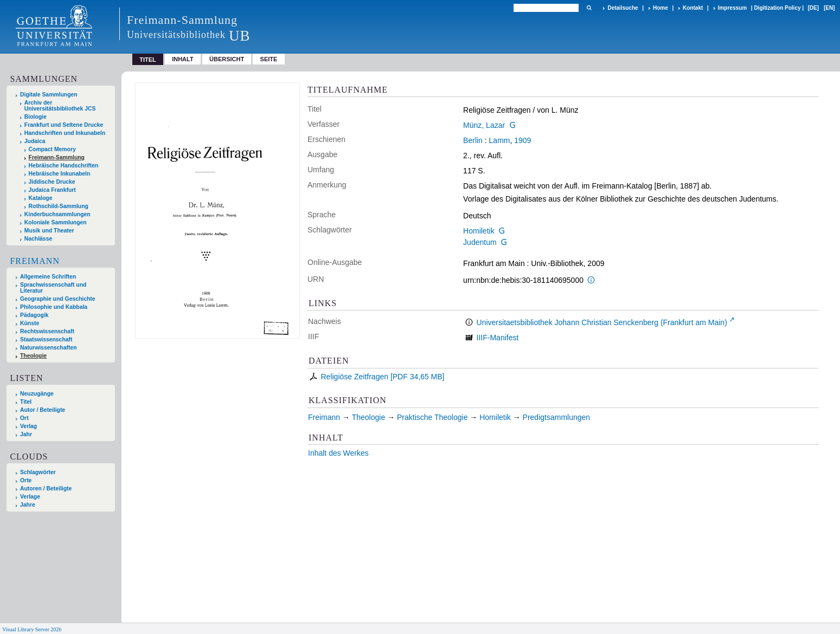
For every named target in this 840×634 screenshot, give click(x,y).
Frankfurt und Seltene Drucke (64, 125)
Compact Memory (52, 149)
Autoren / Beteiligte (46, 489)
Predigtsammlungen (557, 417)
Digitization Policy (777, 8)
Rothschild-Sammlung (59, 206)
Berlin (473, 140)
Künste (30, 323)
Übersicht (227, 59)
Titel (26, 402)
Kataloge (41, 198)
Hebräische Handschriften (64, 166)
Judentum (480, 242)
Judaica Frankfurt (52, 190)
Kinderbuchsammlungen (57, 214)
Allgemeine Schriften (48, 277)
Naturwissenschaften (49, 348)
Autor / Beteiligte (43, 410)
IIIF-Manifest (498, 338)
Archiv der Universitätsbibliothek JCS (60, 106)
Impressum (732, 8)
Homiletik (479, 231)
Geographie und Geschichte (58, 299)
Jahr (26, 434)
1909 (522, 140)
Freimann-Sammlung (57, 157)
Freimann (35, 261)
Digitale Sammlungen (49, 95)
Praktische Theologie (432, 417)
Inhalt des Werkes (338, 453)
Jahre (28, 505)
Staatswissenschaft (46, 339)
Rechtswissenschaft (47, 331)
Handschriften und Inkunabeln (65, 133)
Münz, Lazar (484, 125)
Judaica (35, 141)
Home (661, 8)
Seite (269, 59)
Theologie (33, 356)
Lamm (500, 140)
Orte (26, 480)
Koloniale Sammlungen (56, 222)
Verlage (30, 497)
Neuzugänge (37, 394)
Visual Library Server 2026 (32, 629)
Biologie (36, 117)
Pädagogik (34, 315)
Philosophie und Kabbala (54, 307)
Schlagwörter (38, 472)
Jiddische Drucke (52, 182)
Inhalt (183, 59)
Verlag (28, 426)
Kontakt (693, 8)
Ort (24, 418)
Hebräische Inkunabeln (60, 174)
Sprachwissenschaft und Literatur (53, 288)
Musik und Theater (49, 231)
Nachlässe (38, 239)
